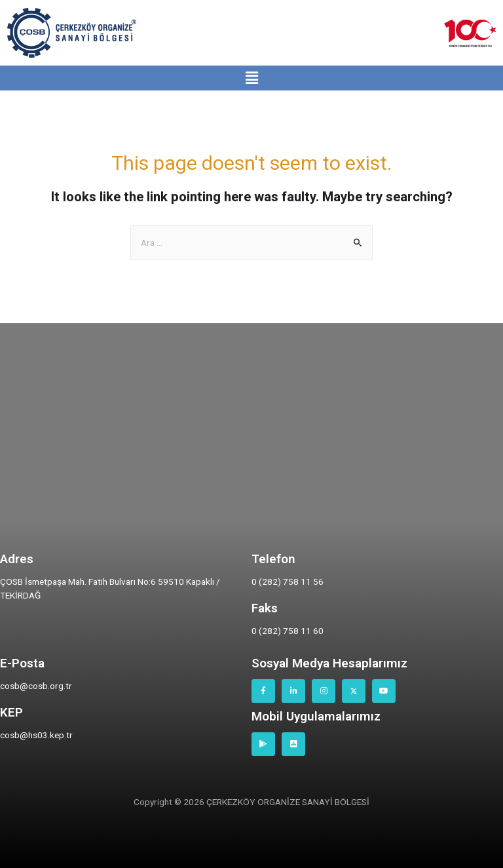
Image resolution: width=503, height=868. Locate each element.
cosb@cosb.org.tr (36, 686)
